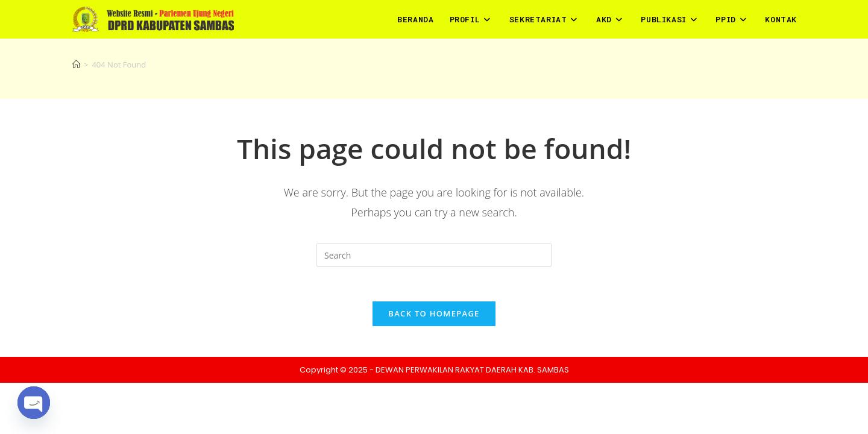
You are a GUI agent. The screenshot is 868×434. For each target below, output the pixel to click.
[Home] (76, 64)
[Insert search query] (434, 255)
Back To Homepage (434, 316)
